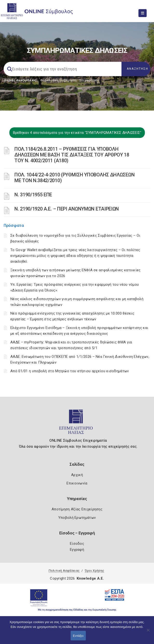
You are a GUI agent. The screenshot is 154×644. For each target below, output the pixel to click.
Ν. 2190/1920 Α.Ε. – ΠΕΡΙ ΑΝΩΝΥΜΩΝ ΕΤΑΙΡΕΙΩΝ (67, 209)
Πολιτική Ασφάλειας (64, 571)
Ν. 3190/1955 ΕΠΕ (33, 195)
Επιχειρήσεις (89, 80)
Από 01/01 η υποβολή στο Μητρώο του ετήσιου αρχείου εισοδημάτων (70, 371)
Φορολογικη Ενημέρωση (58, 80)
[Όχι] (148, 632)
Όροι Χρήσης (94, 571)
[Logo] (77, 424)
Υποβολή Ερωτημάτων (77, 518)
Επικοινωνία (77, 483)
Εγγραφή (77, 550)
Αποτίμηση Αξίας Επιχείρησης (77, 509)
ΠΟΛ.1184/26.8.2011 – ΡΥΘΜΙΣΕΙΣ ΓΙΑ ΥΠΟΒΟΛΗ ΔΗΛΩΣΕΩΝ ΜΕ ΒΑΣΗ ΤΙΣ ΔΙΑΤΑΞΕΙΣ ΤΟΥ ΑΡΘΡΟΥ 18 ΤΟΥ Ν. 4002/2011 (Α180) (72, 155)
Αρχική (77, 475)
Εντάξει (78, 636)
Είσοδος (77, 544)
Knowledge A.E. (90, 578)
